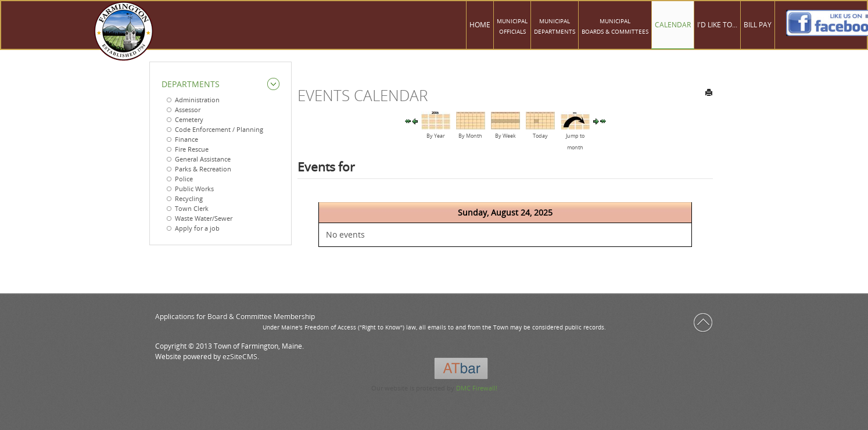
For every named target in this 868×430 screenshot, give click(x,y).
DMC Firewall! (477, 388)
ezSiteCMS (240, 356)
